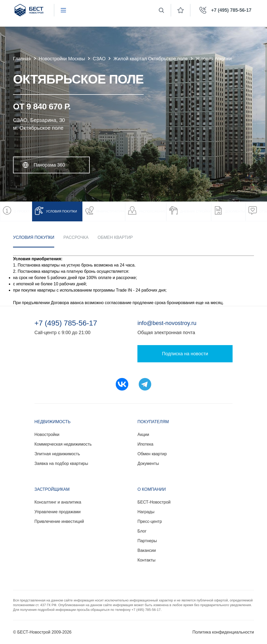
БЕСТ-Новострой (154, 502)
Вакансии (147, 550)
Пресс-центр (150, 521)
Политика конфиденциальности (223, 632)
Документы (148, 463)
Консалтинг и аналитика (58, 502)
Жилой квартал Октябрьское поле (151, 59)
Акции (143, 435)
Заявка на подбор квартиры (61, 463)
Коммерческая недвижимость (63, 444)
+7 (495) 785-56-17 (66, 323)
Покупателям (153, 422)
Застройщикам (52, 489)
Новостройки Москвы (62, 59)
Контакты (146, 560)
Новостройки (47, 435)
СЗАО (99, 59)
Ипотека (145, 444)
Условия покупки (34, 237)
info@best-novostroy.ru (167, 323)
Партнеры (147, 541)
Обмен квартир (115, 237)
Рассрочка (76, 237)
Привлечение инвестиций (59, 521)
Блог (142, 531)
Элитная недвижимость (57, 454)
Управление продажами (57, 512)
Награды (146, 512)
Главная (22, 59)
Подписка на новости (185, 354)
